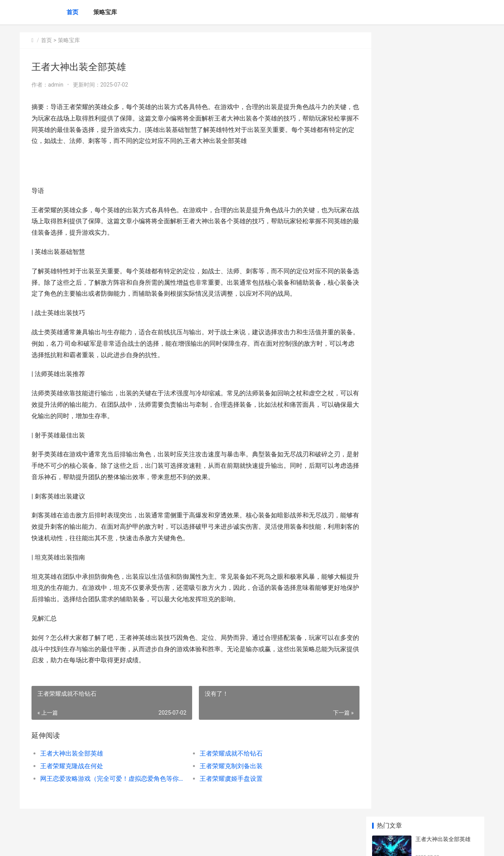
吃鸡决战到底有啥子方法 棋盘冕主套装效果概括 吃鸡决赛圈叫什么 (446, 485)
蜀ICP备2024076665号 (127, 843)
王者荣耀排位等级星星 (443, 389)
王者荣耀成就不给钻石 (224, 753)
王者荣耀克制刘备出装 (224, 766)
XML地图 (162, 843)
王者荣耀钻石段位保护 (443, 235)
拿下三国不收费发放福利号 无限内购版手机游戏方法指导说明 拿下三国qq (446, 577)
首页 (72, 12)
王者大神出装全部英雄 (72, 753)
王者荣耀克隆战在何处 (72, 766)
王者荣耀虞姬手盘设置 (224, 779)
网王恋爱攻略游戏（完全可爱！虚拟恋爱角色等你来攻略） (109, 779)
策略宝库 (105, 12)
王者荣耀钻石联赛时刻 (443, 358)
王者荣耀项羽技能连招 (443, 266)
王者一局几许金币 (437, 446)
